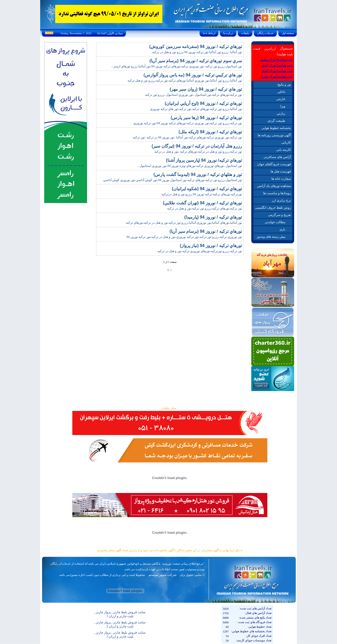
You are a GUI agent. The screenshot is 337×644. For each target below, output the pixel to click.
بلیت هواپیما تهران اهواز (277, 71)
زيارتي (281, 113)
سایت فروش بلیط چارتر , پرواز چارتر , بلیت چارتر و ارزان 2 (120, 624)
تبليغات (245, 33)
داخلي (281, 92)
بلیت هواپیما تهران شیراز (276, 77)
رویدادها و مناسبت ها (277, 193)
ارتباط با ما (209, 33)
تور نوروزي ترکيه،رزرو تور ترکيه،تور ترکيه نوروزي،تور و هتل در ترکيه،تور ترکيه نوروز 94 (184, 237)
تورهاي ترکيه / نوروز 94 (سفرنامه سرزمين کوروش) (196, 47)
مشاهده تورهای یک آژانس (274, 186)
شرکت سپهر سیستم (162, 575)
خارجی (281, 99)
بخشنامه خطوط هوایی (276, 128)
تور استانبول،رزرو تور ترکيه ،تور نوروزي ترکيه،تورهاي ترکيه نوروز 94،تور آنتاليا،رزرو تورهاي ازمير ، (177, 66)
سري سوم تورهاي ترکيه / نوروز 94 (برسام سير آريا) (196, 61)
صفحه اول (288, 33)
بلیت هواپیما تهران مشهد (276, 60)
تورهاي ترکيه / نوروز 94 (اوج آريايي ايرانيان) (203, 103)
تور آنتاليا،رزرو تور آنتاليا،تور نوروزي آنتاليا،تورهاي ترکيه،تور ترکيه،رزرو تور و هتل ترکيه (185, 80)
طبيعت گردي (276, 121)
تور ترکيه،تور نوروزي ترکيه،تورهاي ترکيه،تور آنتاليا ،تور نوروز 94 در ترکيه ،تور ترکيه (187, 137)
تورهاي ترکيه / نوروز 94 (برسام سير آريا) (206, 231)
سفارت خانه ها (281, 179)
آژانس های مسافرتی (277, 157)
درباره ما (228, 33)
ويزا (283, 106)
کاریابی (286, 142)
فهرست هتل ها (281, 171)
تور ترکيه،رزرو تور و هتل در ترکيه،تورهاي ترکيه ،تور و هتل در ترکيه (198, 152)
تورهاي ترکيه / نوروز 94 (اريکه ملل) (210, 132)
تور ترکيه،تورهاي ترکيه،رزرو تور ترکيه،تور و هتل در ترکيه (205, 208)
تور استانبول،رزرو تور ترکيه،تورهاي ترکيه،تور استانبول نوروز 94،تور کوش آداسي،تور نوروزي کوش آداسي (173, 180)
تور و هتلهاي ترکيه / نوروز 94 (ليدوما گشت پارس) (198, 174)
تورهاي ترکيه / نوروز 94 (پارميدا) (213, 217)
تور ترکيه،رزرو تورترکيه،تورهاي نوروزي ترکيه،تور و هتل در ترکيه (200, 251)
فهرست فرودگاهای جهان (274, 164)
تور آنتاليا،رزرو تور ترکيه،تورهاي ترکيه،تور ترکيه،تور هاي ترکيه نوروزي (196, 109)
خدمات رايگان (265, 33)
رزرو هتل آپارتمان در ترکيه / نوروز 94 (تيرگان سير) (197, 146)
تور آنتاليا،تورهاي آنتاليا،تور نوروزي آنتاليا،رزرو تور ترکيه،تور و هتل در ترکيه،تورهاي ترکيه (184, 223)
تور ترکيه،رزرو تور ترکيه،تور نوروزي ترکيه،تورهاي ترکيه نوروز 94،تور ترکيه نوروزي (188, 123)
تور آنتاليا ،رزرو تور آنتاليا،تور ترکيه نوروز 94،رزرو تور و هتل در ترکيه (197, 52)
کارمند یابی (284, 150)
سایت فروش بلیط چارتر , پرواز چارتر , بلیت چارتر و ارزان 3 (120, 634)
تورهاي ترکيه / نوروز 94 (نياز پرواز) (211, 246)
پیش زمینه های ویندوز (271, 237)
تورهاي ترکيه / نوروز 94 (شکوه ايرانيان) (207, 189)
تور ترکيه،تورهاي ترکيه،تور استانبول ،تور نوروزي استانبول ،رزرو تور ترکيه (194, 95)
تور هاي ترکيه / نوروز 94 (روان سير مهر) (206, 89)
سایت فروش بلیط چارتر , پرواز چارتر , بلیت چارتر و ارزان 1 (120, 614)
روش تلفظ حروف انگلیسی (273, 208)
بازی (282, 229)
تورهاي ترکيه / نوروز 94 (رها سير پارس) (206, 118)
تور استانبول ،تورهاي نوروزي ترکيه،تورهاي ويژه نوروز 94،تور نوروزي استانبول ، (190, 166)
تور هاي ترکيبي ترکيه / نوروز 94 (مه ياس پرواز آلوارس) (193, 75)
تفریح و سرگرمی (280, 215)
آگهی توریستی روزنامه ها (274, 135)
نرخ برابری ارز (281, 200)
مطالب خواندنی (275, 222)
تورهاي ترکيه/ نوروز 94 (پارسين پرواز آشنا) (204, 160)
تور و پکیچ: (284, 84)
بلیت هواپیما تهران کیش (277, 65)
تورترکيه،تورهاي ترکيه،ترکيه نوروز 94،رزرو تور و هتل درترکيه (202, 194)
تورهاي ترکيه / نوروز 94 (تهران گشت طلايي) (202, 203)
